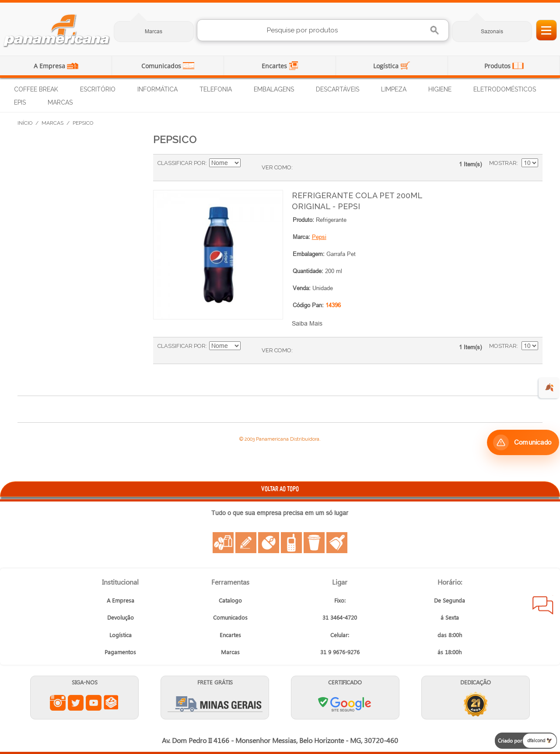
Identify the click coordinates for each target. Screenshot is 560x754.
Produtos (498, 66)
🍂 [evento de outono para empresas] (549, 388)
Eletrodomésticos (505, 89)
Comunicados (162, 66)
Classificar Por (182, 163)
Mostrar (503, 163)
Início (25, 123)
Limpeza (394, 89)
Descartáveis (338, 89)
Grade (301, 168)
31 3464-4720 (340, 617)
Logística (387, 66)
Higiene (440, 89)
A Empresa (50, 66)
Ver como (276, 167)
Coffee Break (36, 89)
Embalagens (274, 89)
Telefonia (216, 89)
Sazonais (492, 31)
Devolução (121, 617)
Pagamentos (120, 652)
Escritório (98, 89)
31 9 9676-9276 (340, 652)
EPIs (20, 102)
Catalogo (230, 600)
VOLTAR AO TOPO (280, 489)
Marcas (154, 31)
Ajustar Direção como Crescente (248, 163)
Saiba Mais (307, 323)
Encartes (275, 66)
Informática (157, 89)
